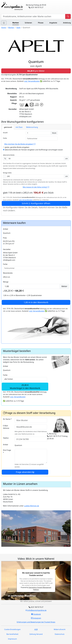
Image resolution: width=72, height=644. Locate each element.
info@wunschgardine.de (36, 610)
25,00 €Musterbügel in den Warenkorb (25, 387)
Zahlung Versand (36, 634)
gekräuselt (8, 127)
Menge (6, 282)
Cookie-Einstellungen (12, 629)
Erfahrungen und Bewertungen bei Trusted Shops (36, 622)
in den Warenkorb (36, 302)
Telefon (6, 438)
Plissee (41, 23)
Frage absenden (25, 472)
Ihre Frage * (7, 451)
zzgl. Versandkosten (32, 81)
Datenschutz (60, 634)
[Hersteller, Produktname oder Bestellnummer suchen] (33, 16)
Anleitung (67, 23)
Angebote (53, 23)
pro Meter (36, 71)
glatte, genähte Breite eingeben (16, 147)
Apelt (18, 28)
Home (4, 28)
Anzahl (5, 133)
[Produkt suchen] (68, 16)
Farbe (5, 138)
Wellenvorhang (32, 127)
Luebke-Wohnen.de (31, 506)
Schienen (28, 23)
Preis (5, 238)
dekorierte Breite (9, 155)
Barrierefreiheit (12, 634)
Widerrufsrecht (60, 629)
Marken (16, 23)
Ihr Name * (7, 419)
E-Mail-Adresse (6, 427)
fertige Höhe (7, 173)
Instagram (36, 618)
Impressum (12, 639)
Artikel (5, 229)
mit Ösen (19, 127)
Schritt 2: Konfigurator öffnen (36, 203)
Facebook (36, 614)
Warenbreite (8, 273)
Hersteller (7, 249)
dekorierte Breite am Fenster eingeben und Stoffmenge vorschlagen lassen (33, 150)
